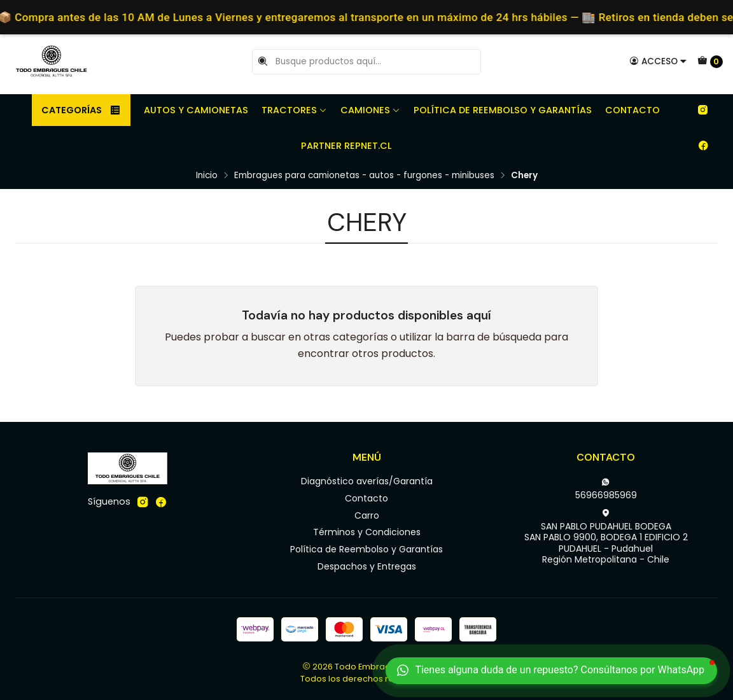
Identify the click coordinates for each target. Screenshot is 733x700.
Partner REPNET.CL (346, 146)
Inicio (207, 176)
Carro (367, 515)
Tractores (294, 110)
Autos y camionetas (196, 110)
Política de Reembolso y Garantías (503, 110)
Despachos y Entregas (367, 566)
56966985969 (606, 489)
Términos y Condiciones (367, 532)
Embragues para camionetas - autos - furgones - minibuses (364, 176)
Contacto (632, 110)
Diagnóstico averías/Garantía (367, 481)
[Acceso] (658, 61)
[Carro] (710, 62)
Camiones (370, 110)
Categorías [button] (81, 110)
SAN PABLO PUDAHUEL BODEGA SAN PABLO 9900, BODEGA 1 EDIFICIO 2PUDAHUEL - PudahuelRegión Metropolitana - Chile (606, 537)
